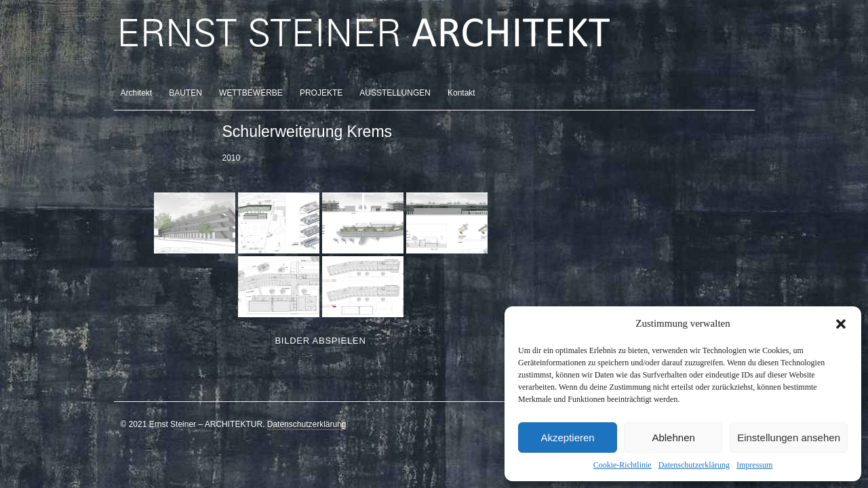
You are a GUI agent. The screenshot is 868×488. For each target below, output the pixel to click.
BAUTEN (185, 93)
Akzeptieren (567, 438)
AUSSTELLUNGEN (395, 93)
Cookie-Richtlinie (623, 465)
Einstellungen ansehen (789, 438)
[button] (841, 324)
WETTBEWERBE (251, 93)
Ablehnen (673, 438)
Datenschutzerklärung (694, 465)
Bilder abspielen (320, 341)
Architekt (137, 93)
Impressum (754, 465)
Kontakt (461, 93)
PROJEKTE (321, 93)
